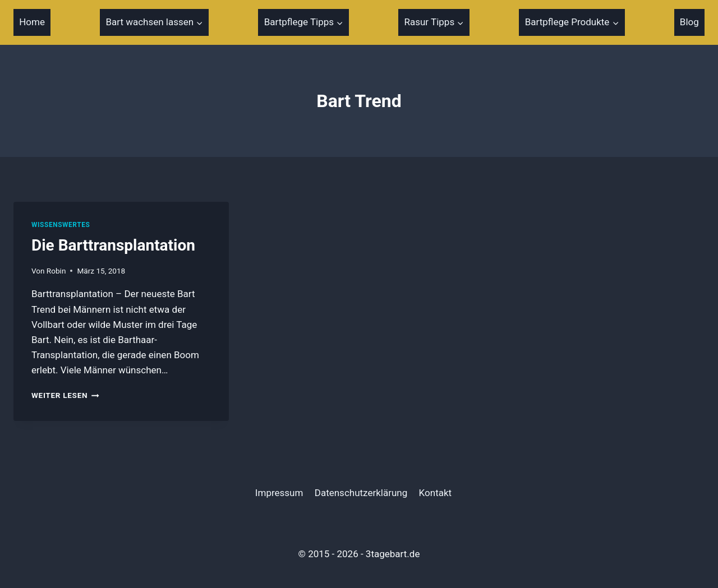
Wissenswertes (61, 225)
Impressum (279, 493)
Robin (56, 271)
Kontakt (436, 493)
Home (32, 22)
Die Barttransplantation (113, 245)
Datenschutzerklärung (361, 493)
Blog (689, 22)
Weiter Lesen (65, 395)
